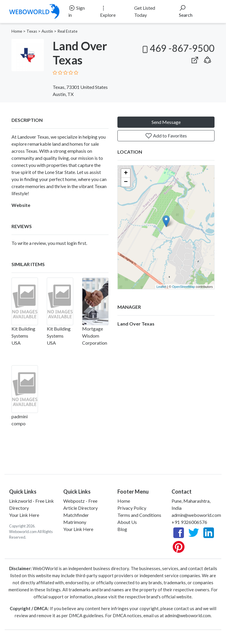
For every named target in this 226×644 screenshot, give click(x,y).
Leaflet (161, 287)
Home (17, 31)
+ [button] (126, 173)
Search (186, 11)
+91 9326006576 (189, 522)
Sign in (77, 11)
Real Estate (67, 31)
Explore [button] (108, 11)
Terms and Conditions (139, 515)
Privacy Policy (132, 508)
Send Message (166, 122)
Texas (32, 31)
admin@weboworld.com (196, 515)
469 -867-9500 (177, 48)
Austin (47, 31)
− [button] (126, 182)
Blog (122, 529)
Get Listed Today (145, 11)
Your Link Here (24, 515)
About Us (127, 522)
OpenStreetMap (184, 287)
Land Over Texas (136, 324)
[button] (207, 59)
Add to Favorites (166, 136)
